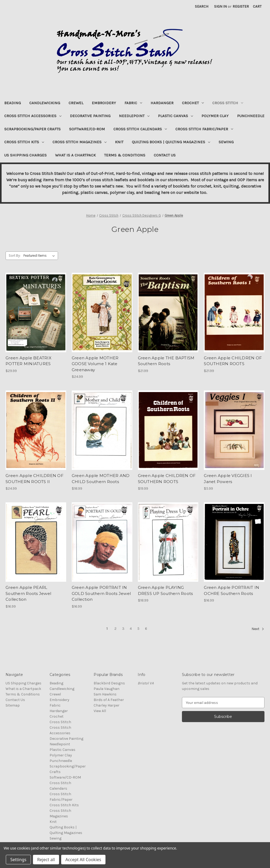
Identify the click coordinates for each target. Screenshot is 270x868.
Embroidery (104, 103)
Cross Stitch (228, 103)
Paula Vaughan (107, 689)
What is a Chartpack (75, 155)
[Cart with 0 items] (257, 6)
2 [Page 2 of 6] (115, 629)
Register (241, 6)
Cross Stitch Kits (24, 142)
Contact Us (165, 155)
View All (100, 711)
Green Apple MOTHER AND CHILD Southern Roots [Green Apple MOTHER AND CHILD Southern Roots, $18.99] (101, 479)
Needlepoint (134, 116)
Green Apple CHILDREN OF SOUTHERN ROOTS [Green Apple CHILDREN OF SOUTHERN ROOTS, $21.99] (233, 361)
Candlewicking (45, 103)
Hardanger (162, 103)
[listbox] (40, 256)
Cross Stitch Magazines (79, 142)
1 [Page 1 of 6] (107, 629)
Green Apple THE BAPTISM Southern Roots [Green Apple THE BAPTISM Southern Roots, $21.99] (166, 361)
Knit (119, 142)
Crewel (76, 103)
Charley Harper (107, 705)
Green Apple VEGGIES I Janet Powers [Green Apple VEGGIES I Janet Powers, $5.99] (228, 479)
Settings (18, 860)
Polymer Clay (215, 116)
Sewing (226, 142)
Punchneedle (251, 116)
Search (202, 6)
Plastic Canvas (175, 116)
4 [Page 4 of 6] (131, 629)
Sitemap (13, 705)
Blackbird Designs (109, 683)
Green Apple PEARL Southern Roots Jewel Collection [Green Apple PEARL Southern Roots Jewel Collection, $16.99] (28, 593)
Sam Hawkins (105, 694)
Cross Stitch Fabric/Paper (204, 129)
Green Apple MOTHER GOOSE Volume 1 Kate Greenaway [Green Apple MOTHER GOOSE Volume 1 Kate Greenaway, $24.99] (95, 364)
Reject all (46, 860)
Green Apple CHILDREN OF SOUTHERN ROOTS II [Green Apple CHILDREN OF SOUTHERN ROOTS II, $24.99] (35, 479)
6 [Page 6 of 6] (146, 629)
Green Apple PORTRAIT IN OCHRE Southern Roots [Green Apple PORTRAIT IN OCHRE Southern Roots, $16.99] (232, 590)
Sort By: (15, 256)
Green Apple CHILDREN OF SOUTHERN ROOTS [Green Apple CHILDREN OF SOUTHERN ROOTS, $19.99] (167, 479)
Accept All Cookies (83, 860)
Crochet (193, 103)
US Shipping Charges (25, 155)
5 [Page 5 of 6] (138, 629)
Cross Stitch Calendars (140, 129)
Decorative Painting (90, 116)
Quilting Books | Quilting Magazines (171, 142)
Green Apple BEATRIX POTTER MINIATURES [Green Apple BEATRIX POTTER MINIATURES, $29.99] (28, 361)
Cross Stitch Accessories (33, 116)
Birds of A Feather (109, 700)
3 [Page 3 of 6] (123, 629)
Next (258, 629)
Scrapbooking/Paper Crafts (32, 129)
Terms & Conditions (125, 155)
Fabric (133, 103)
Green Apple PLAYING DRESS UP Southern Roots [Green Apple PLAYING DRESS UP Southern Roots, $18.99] (165, 590)
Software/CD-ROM (87, 129)
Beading (13, 103)
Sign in (220, 6)
